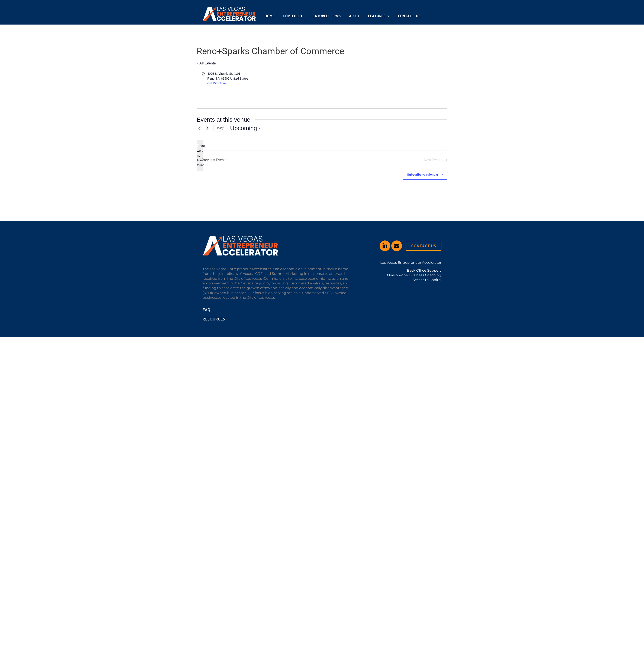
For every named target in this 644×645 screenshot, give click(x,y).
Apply (354, 16)
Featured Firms (325, 16)
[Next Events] (207, 128)
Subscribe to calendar (423, 175)
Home (270, 16)
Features (379, 16)
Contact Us (409, 16)
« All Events (206, 63)
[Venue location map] (384, 87)
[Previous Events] (199, 128)
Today (220, 128)
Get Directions (217, 83)
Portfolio (293, 16)
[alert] (200, 155)
